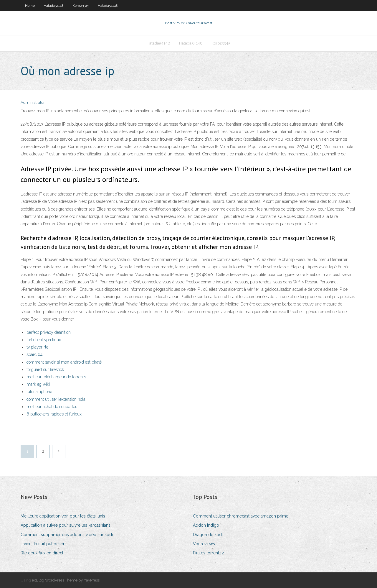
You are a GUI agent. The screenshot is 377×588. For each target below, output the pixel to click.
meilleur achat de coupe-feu (52, 407)
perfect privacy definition (49, 332)
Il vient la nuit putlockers (44, 544)
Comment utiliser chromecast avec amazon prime (241, 516)
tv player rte (37, 347)
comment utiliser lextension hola (56, 399)
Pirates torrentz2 (208, 553)
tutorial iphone (39, 392)
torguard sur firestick (45, 369)
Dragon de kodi (208, 535)
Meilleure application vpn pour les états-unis (63, 516)
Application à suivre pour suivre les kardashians (66, 525)
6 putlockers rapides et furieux (54, 414)
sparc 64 (35, 354)
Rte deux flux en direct (42, 553)
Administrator (33, 102)
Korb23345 (81, 6)
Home (30, 6)
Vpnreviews (204, 544)
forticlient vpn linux (44, 340)
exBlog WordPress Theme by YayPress (66, 580)
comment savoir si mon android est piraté (64, 362)
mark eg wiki (38, 384)
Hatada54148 (54, 6)
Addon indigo (206, 525)
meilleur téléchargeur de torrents (56, 377)
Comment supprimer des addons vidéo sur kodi (67, 535)
